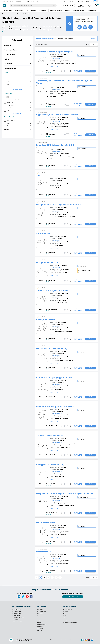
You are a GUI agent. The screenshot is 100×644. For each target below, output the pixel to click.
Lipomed (40, 631)
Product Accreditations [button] (17, 50)
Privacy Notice (59, 640)
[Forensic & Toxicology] (12, 618)
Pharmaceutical (17, 612)
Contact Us (65, 612)
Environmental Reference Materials (18, 14)
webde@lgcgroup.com (86, 1)
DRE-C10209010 (61, 439)
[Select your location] (95, 1)
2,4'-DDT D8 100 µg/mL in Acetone (52, 290)
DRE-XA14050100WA (63, 118)
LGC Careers (40, 614)
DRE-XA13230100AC (63, 497)
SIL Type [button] (17, 129)
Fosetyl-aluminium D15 (47, 262)
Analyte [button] (17, 59)
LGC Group (40, 609)
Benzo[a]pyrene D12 (46, 319)
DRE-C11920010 (61, 381)
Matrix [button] (17, 134)
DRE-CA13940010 (62, 266)
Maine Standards (42, 616)
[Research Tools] (12, 610)
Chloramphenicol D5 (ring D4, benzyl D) (54, 52)
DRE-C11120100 (61, 55)
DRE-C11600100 (61, 468)
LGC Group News (42, 612)
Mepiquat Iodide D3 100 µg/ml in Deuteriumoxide (59, 204)
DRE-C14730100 (61, 526)
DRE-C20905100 (61, 555)
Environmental (17, 616)
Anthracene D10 (44, 233)
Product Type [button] (17, 93)
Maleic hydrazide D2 (46, 523)
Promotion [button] (17, 45)
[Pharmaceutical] (12, 612)
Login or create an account (45, 39)
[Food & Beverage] (12, 614)
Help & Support (27, 1)
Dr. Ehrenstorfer (58, 58)
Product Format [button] (17, 117)
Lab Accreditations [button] (17, 54)
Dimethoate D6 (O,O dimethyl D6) (52, 348)
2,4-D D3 (40, 175)
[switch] (8, 97)
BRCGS (39, 622)
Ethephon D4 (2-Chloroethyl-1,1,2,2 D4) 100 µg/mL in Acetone (65, 494)
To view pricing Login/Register (78, 71)
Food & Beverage (17, 614)
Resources (18, 1)
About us (6, 1)
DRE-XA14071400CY (63, 410)
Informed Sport (41, 626)
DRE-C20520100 (61, 237)
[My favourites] (89, 6)
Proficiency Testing (18, 622)
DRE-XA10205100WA (63, 86)
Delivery (65, 618)
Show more (19, 90)
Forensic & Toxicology (19, 618)
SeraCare (40, 618)
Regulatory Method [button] (17, 68)
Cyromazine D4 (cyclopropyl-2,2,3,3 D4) (54, 378)
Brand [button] (17, 73)
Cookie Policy (68, 640)
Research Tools (17, 609)
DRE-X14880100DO (62, 207)
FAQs (64, 614)
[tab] (18, 45)
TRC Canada (40, 629)
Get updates (72, 597)
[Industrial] (12, 620)
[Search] (54, 6)
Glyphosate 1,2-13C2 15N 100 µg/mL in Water (57, 115)
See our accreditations (89, 23)
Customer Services (67, 609)
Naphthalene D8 (44, 552)
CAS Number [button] (17, 64)
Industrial (16, 620)
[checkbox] (5, 76)
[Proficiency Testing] (12, 622)
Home (4, 14)
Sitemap (65, 620)
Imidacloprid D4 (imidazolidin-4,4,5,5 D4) (55, 145)
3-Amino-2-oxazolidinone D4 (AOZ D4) (54, 436)
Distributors (66, 616)
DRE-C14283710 (61, 148)
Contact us (35, 1)
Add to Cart (90, 71)
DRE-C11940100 (61, 178)
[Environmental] (12, 616)
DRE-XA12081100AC (63, 293)
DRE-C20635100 (61, 323)
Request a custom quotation (70, 622)
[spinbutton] (68, 71)
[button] (71, 71)
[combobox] (33, 6)
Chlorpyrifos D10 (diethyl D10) (50, 465)
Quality (12, 1)
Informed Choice (42, 624)
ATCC (39, 620)
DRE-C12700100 (61, 352)
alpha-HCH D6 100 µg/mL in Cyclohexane (55, 407)
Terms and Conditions (48, 640)
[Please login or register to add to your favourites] (61, 71)
